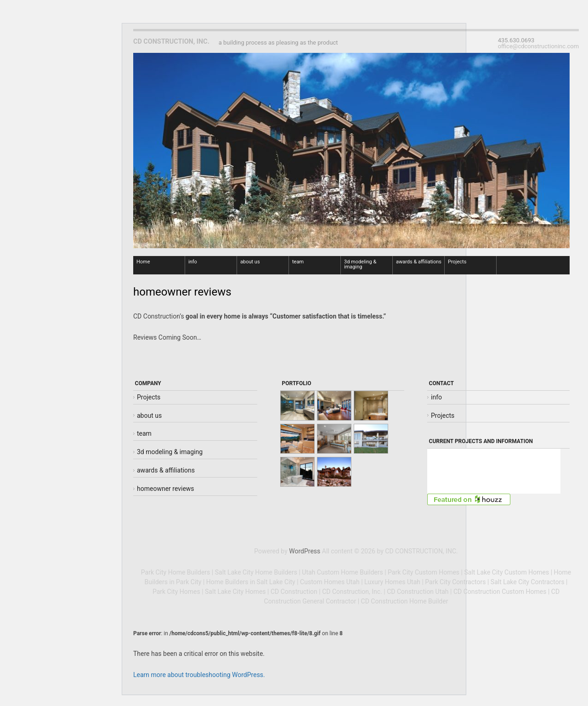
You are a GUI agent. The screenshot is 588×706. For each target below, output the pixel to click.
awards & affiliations (419, 262)
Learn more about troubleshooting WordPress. (199, 675)
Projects (457, 262)
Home (143, 262)
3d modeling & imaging (360, 264)
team (298, 262)
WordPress (305, 551)
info (193, 262)
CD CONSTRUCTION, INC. (171, 42)
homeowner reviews (166, 489)
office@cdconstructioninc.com (538, 47)
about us (250, 262)
